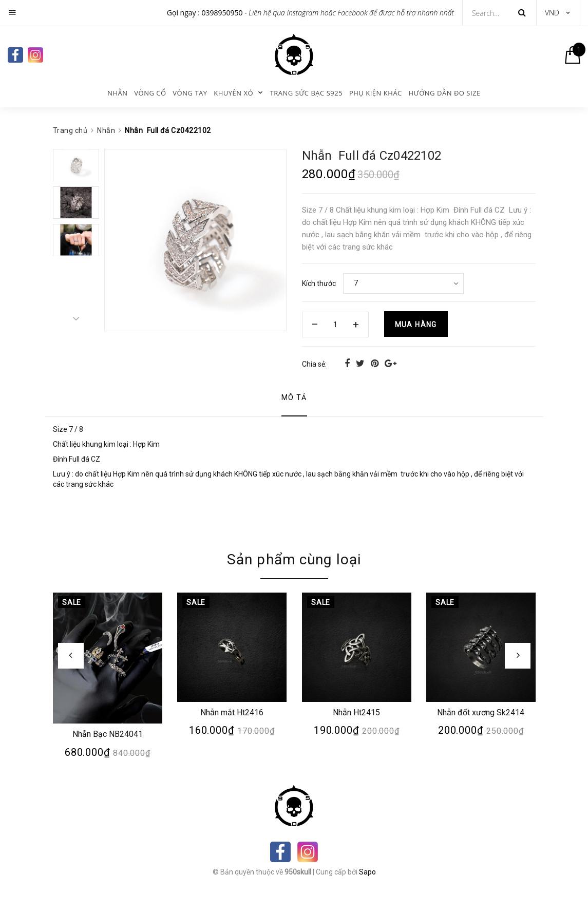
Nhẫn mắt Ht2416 (232, 712)
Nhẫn (117, 93)
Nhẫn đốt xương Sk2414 (481, 712)
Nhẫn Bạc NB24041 (107, 734)
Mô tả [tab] (294, 397)
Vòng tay (190, 93)
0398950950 (222, 13)
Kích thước (319, 283)
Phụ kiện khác (376, 93)
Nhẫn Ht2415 (356, 712)
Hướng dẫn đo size (444, 93)
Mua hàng (416, 325)
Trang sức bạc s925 (307, 93)
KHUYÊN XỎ (233, 93)
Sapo (367, 872)
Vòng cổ (150, 93)
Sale (71, 602)
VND (552, 13)
